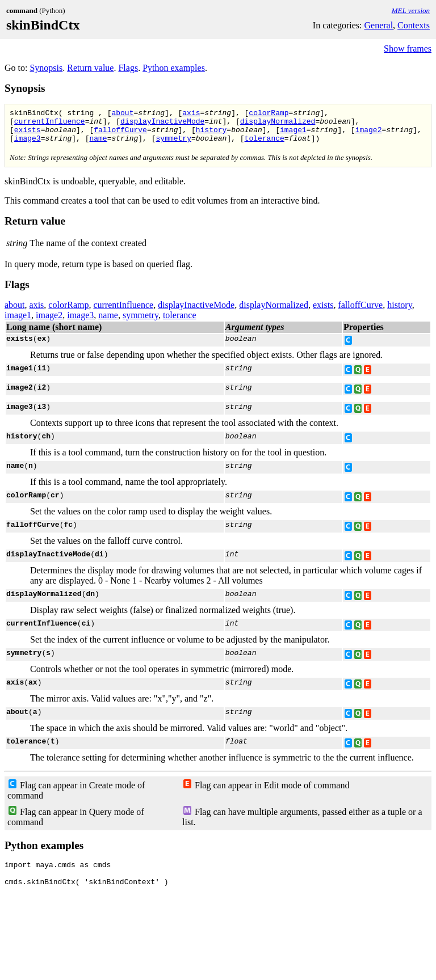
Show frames (408, 48)
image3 (28, 145)
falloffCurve (120, 134)
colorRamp (269, 114)
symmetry (173, 145)
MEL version (411, 10)
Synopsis (46, 68)
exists (28, 134)
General (378, 25)
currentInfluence (50, 124)
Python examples (174, 68)
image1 (293, 134)
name (98, 145)
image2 (369, 134)
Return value (90, 68)
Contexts (414, 25)
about (122, 114)
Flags (128, 68)
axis (191, 114)
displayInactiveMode (162, 124)
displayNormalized (278, 124)
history (211, 134)
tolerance (265, 145)
